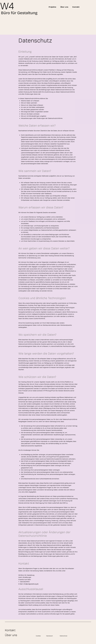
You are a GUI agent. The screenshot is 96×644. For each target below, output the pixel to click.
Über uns (11, 635)
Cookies (38, 636)
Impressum (49, 636)
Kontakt (10, 630)
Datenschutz (63, 636)
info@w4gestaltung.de (31, 584)
